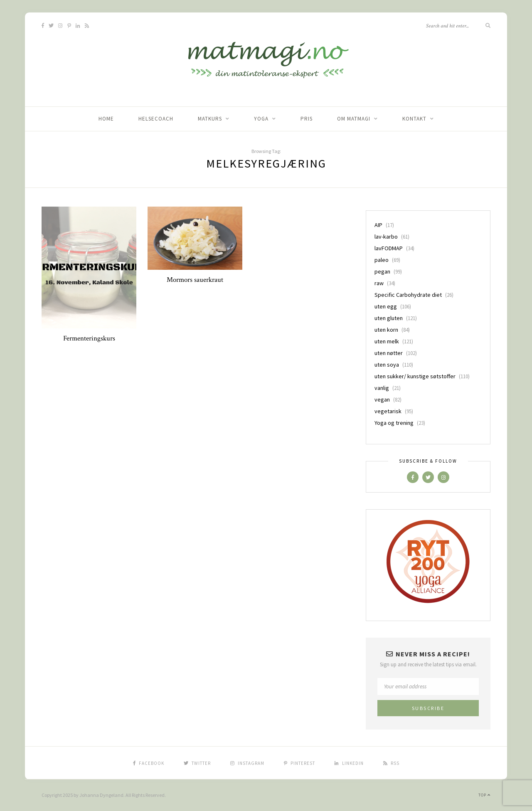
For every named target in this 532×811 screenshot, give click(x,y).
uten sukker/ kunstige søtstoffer (415, 376)
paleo (382, 260)
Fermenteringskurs (89, 338)
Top (484, 795)
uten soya (387, 365)
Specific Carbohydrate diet (408, 295)
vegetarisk (388, 411)
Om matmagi (354, 119)
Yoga (261, 119)
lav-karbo (386, 237)
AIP (378, 225)
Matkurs (210, 119)
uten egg (386, 306)
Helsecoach (156, 119)
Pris (307, 119)
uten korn (386, 330)
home (106, 119)
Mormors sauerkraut (195, 280)
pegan (382, 271)
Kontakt (414, 119)
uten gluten (389, 318)
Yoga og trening (394, 423)
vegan (382, 399)
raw (379, 283)
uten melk (387, 341)
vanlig (382, 388)
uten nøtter (389, 353)
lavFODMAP (389, 248)
